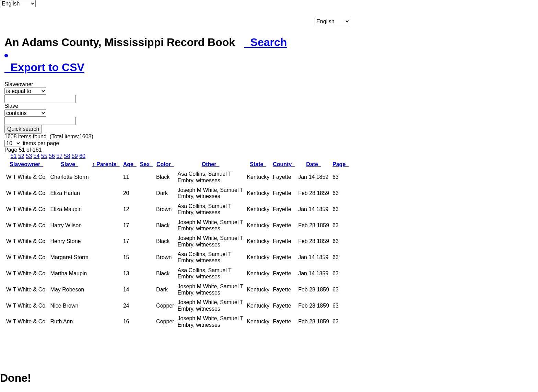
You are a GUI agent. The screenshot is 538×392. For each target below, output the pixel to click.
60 (82, 156)
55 (44, 156)
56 (52, 156)
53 (29, 156)
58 (67, 156)
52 (21, 156)
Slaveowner (26, 164)
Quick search (23, 129)
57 (59, 156)
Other (211, 164)
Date (314, 164)
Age (130, 164)
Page (341, 164)
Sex (146, 164)
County (284, 164)
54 (37, 156)
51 (14, 156)
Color (165, 164)
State (258, 164)
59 (75, 156)
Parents (106, 164)
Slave (69, 164)
